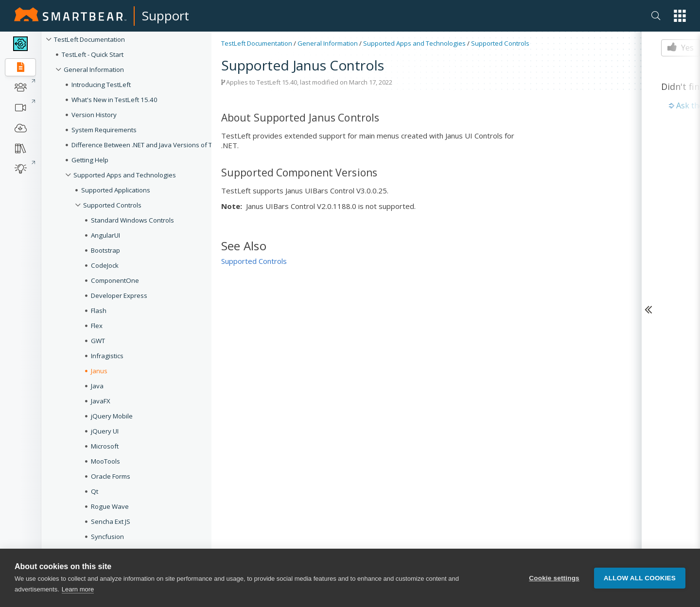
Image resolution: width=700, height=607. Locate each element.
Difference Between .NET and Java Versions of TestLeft (152, 145)
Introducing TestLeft (101, 85)
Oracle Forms (111, 476)
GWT (98, 341)
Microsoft (105, 446)
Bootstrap (105, 250)
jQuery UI (105, 431)
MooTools (105, 461)
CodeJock (105, 265)
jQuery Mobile (112, 416)
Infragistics (107, 356)
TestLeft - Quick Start (93, 54)
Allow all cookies (640, 578)
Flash (99, 311)
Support (166, 16)
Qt (95, 491)
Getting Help (90, 160)
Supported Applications (116, 190)
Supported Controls (112, 205)
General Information (94, 69)
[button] (680, 16)
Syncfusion (107, 537)
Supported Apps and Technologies (125, 175)
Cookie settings (554, 578)
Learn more (78, 589)
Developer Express (119, 295)
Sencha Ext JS (111, 521)
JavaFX (101, 401)
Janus (99, 371)
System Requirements (104, 130)
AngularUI (105, 235)
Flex (97, 326)
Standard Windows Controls (132, 220)
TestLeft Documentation (89, 39)
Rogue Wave (110, 506)
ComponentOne (115, 280)
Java (97, 386)
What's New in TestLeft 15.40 (114, 100)
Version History (94, 115)
